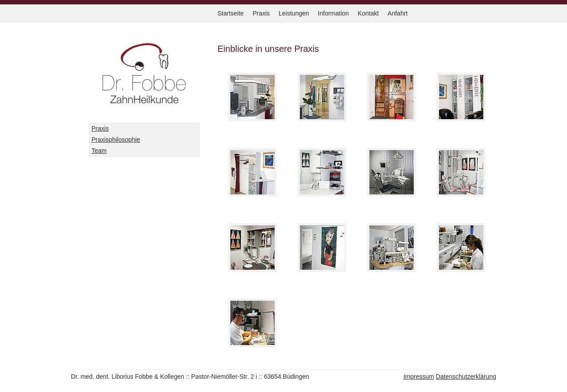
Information (334, 13)
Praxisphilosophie (116, 140)
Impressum (419, 376)
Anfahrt (398, 13)
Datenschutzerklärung (466, 376)
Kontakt (368, 13)
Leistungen (294, 13)
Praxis (261, 13)
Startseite (231, 13)
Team (99, 151)
